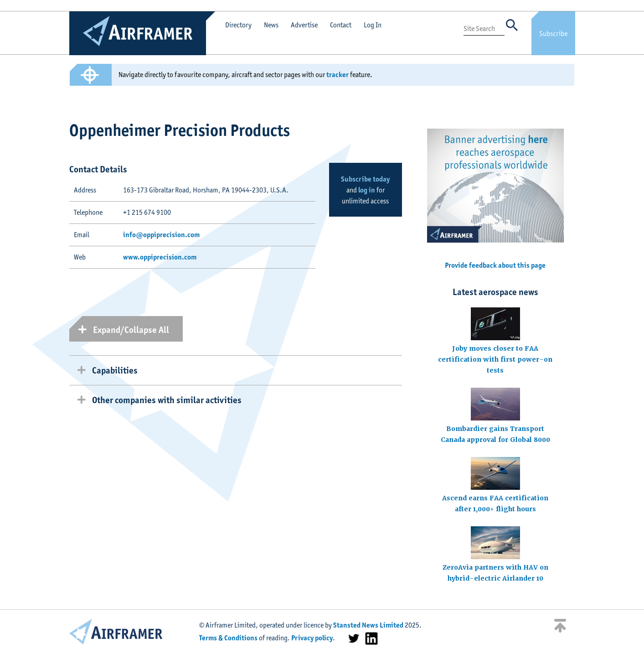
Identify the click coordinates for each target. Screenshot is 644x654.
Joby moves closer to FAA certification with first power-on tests (495, 359)
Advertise (304, 25)
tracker (337, 75)
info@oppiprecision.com (161, 235)
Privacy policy (312, 638)
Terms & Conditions (228, 638)
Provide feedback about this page (495, 265)
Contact (341, 25)
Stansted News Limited (368, 625)
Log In (373, 25)
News (271, 25)
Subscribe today (365, 179)
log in (367, 190)
